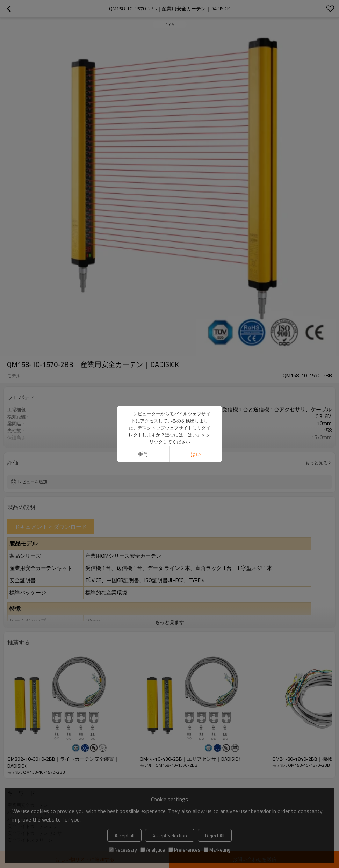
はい (196, 454)
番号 (143, 454)
